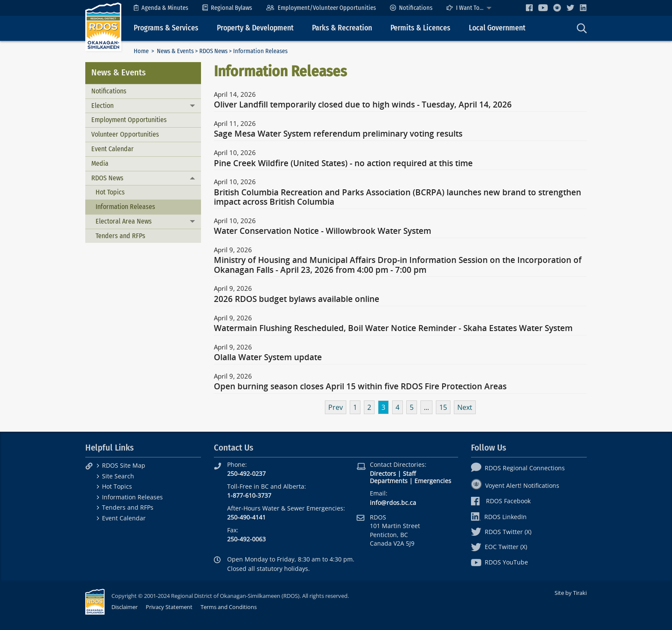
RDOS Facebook (501, 501)
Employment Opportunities (129, 120)
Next (465, 407)
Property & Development (255, 28)
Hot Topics (110, 192)
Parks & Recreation (342, 28)
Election (102, 106)
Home (141, 51)
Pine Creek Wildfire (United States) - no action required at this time (343, 164)
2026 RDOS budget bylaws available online (297, 299)
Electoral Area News (124, 221)
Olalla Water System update (268, 358)
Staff (409, 473)
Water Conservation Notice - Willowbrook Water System (322, 231)
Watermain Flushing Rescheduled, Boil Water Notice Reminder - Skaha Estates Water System (393, 328)
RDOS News (213, 51)
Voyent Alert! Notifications (515, 485)
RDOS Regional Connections (518, 468)
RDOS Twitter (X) (501, 532)
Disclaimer (124, 607)
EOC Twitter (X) (499, 547)
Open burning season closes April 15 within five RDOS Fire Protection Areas (360, 387)
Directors (383, 473)
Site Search (118, 476)
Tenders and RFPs (120, 236)
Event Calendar (112, 149)
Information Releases (125, 207)
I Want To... (465, 8)
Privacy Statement (169, 607)
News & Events (175, 51)
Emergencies (433, 481)
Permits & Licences (420, 28)
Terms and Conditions (229, 607)
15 (443, 407)
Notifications (411, 8)
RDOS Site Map (124, 465)
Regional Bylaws (227, 8)
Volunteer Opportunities (125, 134)
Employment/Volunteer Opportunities (321, 8)
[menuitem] (161, 8)
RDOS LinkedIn (499, 517)
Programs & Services (166, 28)
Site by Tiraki (571, 593)
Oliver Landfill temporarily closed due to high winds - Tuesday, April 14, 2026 (363, 105)
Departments (389, 481)
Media (100, 163)
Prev (336, 407)
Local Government (497, 28)
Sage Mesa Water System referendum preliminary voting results (338, 134)
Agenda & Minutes (161, 8)
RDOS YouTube (499, 562)
